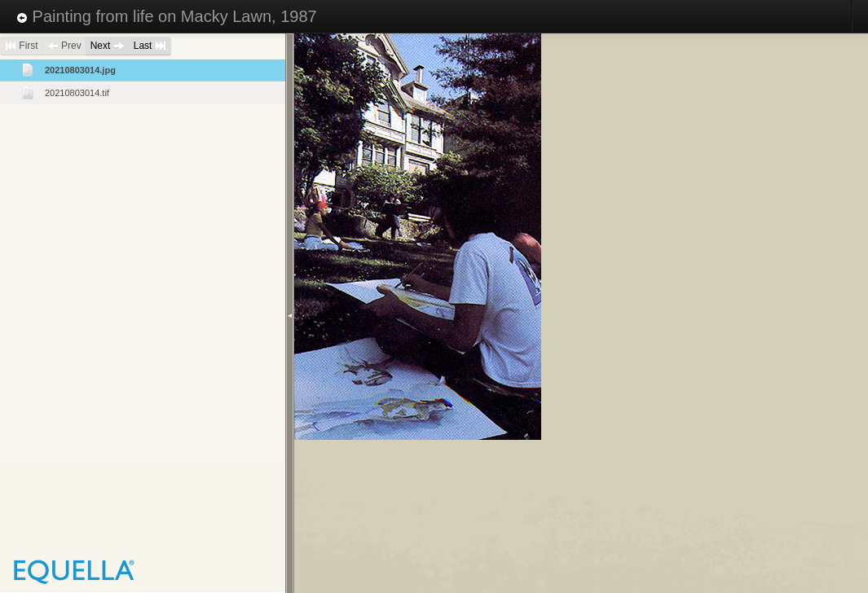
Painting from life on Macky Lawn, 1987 (167, 16)
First (22, 46)
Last (150, 46)
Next (108, 46)
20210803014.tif (77, 93)
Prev (64, 46)
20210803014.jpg (80, 70)
